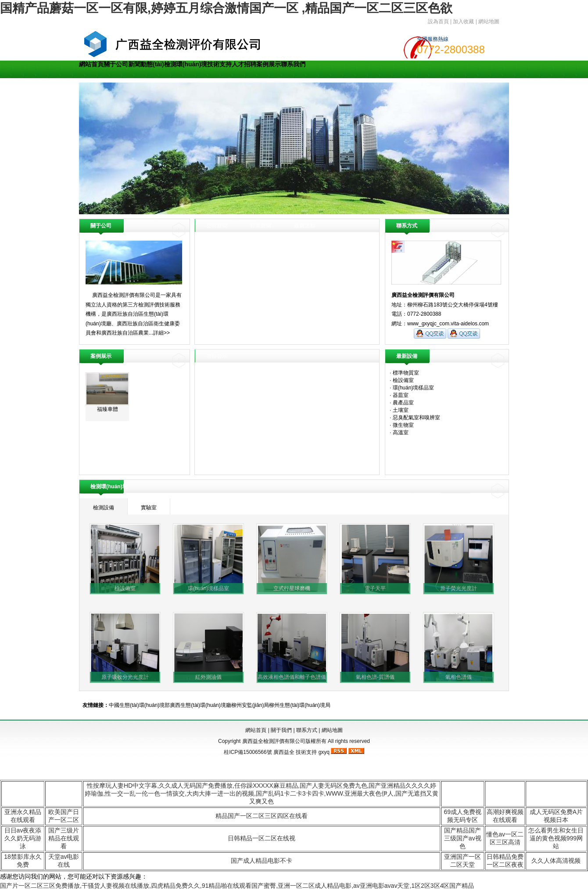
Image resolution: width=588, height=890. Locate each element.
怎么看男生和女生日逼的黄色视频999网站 (556, 838)
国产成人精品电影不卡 (262, 861)
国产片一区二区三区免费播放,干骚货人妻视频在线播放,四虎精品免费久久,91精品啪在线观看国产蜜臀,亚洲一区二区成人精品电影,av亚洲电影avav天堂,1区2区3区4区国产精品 (237, 886)
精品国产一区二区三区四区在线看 (262, 816)
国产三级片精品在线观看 (64, 838)
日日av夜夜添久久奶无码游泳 (23, 838)
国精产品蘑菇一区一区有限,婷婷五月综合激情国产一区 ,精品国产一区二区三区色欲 (226, 8)
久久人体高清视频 (556, 861)
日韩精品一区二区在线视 (262, 838)
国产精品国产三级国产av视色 (463, 838)
